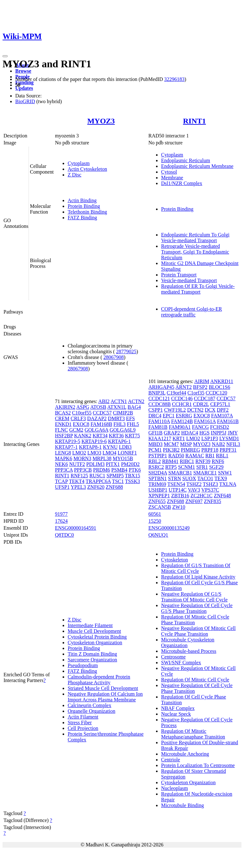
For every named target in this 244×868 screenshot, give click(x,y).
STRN (175, 478)
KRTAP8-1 (90, 447)
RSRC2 (156, 467)
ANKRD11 (222, 381)
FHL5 (133, 424)
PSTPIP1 (158, 456)
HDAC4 (190, 433)
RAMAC (195, 456)
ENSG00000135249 (169, 528)
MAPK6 (64, 458)
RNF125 (79, 476)
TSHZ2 (194, 484)
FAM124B (182, 421)
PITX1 (113, 464)
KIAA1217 (160, 438)
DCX (210, 410)
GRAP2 (172, 433)
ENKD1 (63, 424)
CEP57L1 (220, 404)
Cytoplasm (79, 163)
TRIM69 (157, 484)
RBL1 (222, 456)
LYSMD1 (229, 438)
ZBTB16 (180, 496)
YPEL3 (78, 487)
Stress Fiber (80, 722)
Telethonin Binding (87, 212)
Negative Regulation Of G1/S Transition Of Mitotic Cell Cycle (194, 597)
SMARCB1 (180, 473)
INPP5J (219, 433)
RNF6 (218, 461)
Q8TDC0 (64, 535)
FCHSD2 (220, 427)
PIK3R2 (171, 450)
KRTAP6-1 (119, 441)
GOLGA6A (96, 430)
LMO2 (79, 453)
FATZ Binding (82, 218)
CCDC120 (216, 393)
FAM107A (222, 416)
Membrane (172, 178)
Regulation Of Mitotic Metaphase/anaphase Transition (193, 734)
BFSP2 (200, 387)
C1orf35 (196, 393)
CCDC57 (102, 413)
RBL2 (155, 461)
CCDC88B (159, 404)
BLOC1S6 (220, 387)
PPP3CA (64, 470)
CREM (62, 418)
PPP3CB (83, 470)
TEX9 (221, 478)
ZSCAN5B (160, 507)
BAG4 (134, 407)
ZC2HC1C (202, 496)
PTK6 (135, 470)
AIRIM (202, 381)
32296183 (174, 79)
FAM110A (159, 421)
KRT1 (179, 438)
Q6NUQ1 (158, 535)
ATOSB (98, 407)
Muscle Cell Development (94, 631)
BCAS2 (63, 413)
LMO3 (94, 453)
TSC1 (118, 481)
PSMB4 (119, 470)
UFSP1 (62, 487)
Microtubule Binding (183, 805)
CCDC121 (159, 398)
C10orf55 (82, 413)
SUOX (189, 478)
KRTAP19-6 (94, 441)
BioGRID (25, 101)
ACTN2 (136, 401)
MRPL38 (102, 458)
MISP (186, 444)
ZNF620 (96, 487)
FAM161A (205, 421)
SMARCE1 (205, 473)
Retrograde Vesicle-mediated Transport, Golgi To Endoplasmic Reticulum (195, 252)
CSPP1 (156, 410)
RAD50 (176, 456)
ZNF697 (194, 501)
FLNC (61, 430)
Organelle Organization (91, 711)
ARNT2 (184, 387)
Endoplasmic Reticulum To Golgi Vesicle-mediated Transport (195, 238)
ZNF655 (157, 501)
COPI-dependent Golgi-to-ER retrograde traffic (192, 312)
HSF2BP (64, 436)
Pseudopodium (83, 665)
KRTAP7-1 (66, 447)
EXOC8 (81, 424)
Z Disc (75, 175)
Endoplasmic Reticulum (186, 160)
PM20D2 (130, 464)
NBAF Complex (178, 708)
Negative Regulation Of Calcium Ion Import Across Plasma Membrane (105, 697)
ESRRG (184, 416)
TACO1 (205, 478)
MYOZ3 (101, 121)
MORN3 (82, 458)
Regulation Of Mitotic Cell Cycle (195, 680)
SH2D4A (158, 473)
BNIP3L (157, 393)
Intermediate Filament (90, 625)
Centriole (171, 760)
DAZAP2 (97, 418)
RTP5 (171, 467)
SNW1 (225, 473)
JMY (232, 433)
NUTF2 (77, 464)
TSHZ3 (210, 484)
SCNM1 (186, 467)
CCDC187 (205, 398)
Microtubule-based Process (189, 651)
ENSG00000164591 (76, 528)
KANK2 (83, 436)
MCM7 (171, 444)
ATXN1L (117, 407)
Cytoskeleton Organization (95, 643)
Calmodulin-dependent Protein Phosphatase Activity (99, 680)
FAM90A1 (180, 427)
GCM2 (76, 430)
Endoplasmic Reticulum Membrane (197, 166)
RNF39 (203, 461)
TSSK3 (132, 481)
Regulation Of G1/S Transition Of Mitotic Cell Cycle (196, 568)
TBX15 (132, 476)
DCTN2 (195, 410)
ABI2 (104, 401)
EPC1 (169, 416)
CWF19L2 (175, 410)
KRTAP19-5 (68, 441)
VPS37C (210, 490)
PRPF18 (210, 450)
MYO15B (123, 458)
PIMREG (190, 450)
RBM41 (170, 461)
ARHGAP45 (161, 387)
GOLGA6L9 (123, 430)
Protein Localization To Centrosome (198, 765)
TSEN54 (176, 484)
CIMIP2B (123, 413)
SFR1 (202, 467)
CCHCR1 (182, 404)
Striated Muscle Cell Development (103, 688)
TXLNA (228, 484)
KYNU (110, 447)
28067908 (114, 357)
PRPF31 (228, 450)
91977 (61, 514)
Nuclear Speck (176, 714)
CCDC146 (182, 398)
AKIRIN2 (65, 407)
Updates (24, 88)
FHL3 (119, 424)
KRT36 (116, 436)
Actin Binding (82, 200)
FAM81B (158, 427)
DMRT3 (116, 418)
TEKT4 (77, 481)
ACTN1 (119, 401)
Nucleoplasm (174, 788)
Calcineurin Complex (89, 705)
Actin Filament (83, 717)
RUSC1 (97, 476)
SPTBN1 (158, 478)
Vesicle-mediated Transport (189, 280)
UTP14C (178, 490)
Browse (23, 71)
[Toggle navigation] (5, 56)
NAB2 (219, 444)
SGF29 (216, 467)
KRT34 (100, 436)
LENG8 (63, 453)
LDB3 (125, 447)
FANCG (200, 427)
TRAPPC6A (98, 481)
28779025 (126, 351)
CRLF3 (78, 418)
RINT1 (194, 121)
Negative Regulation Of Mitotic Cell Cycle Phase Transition (198, 631)
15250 (155, 521)
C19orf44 (176, 393)
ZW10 (179, 507)
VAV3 (194, 490)
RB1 (210, 456)
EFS (131, 418)
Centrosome (173, 657)
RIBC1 (187, 461)
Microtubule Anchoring (185, 754)
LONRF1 (127, 453)
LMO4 (110, 453)
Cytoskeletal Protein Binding (97, 637)
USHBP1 (158, 490)
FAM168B (101, 424)
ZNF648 (222, 496)
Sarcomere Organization (92, 660)
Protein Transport (179, 275)
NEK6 (61, 464)
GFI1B (155, 433)
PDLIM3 (96, 464)
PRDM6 (102, 470)
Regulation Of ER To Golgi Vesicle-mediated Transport (198, 289)
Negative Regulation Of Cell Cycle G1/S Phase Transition (197, 608)
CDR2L (201, 404)
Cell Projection (83, 728)
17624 (61, 521)
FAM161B (228, 421)
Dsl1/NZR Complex (182, 183)
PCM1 (155, 450)
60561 (155, 514)
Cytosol (169, 172)
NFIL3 (233, 444)
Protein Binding (84, 206)
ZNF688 (114, 487)
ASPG (83, 407)
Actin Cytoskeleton (87, 169)
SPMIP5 (115, 476)
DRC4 (155, 416)
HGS (205, 433)
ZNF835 (213, 501)
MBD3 (155, 444)
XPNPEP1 (159, 496)
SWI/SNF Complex (181, 663)
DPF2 (223, 410)
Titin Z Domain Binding (92, 654)
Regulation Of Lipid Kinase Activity (198, 577)
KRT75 (133, 436)
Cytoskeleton (174, 560)
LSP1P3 (210, 438)
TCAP (61, 481)
